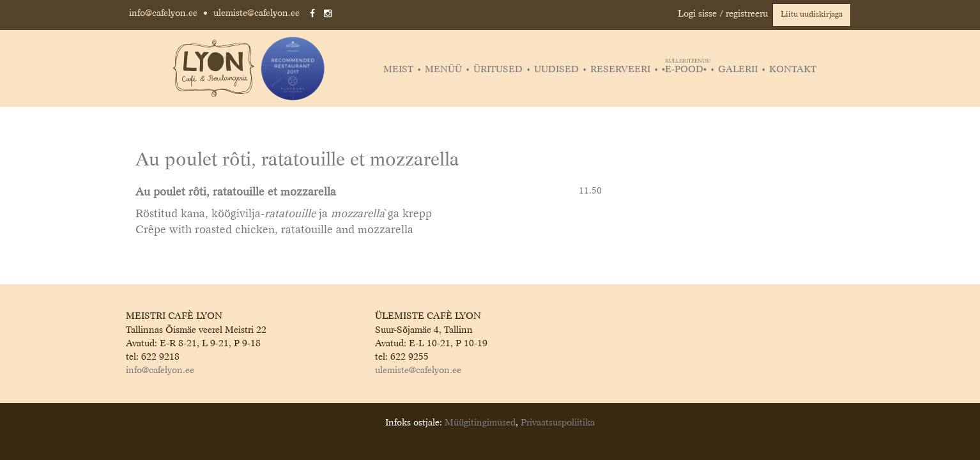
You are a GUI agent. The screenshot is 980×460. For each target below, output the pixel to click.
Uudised (556, 70)
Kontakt (793, 70)
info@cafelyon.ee (163, 13)
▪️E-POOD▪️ (686, 70)
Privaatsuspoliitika (558, 423)
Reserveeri (620, 70)
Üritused (498, 70)
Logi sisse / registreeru (723, 14)
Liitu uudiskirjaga (812, 15)
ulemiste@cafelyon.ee (256, 13)
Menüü (443, 70)
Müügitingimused (480, 423)
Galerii (738, 70)
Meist (398, 70)
